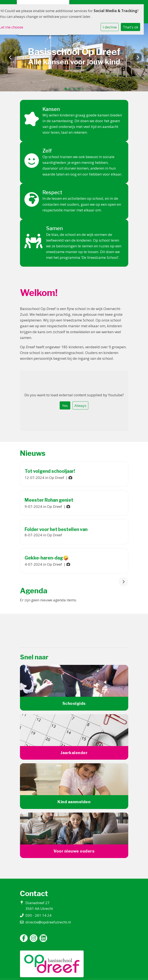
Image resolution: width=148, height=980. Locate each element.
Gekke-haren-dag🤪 (47, 558)
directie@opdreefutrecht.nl (48, 922)
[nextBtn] (123, 582)
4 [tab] (79, 90)
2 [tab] (71, 90)
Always (80, 406)
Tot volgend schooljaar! (50, 471)
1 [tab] (67, 90)
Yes (65, 406)
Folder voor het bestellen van (56, 529)
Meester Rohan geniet (49, 500)
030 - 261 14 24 (38, 915)
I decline (110, 27)
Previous (11, 57)
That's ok (131, 27)
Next (137, 57)
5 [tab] (84, 90)
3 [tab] (75, 90)
